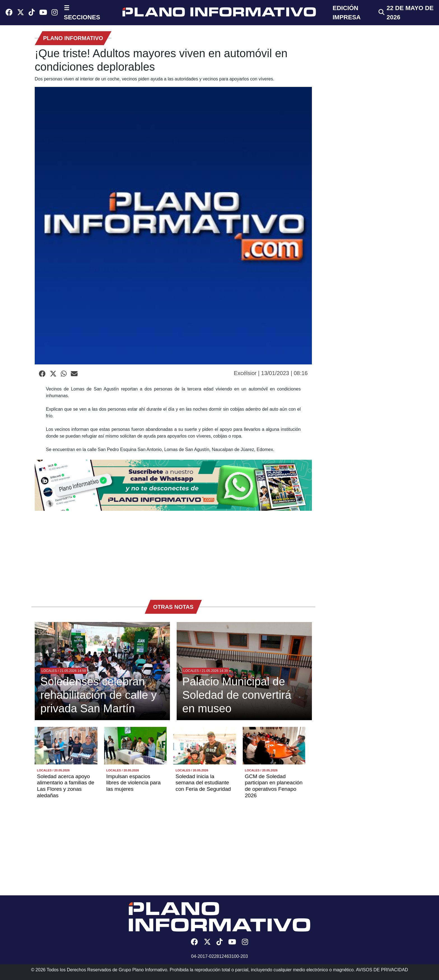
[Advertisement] (173, 553)
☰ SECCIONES (82, 13)
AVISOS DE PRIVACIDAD (382, 970)
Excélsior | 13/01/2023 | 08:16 (271, 373)
